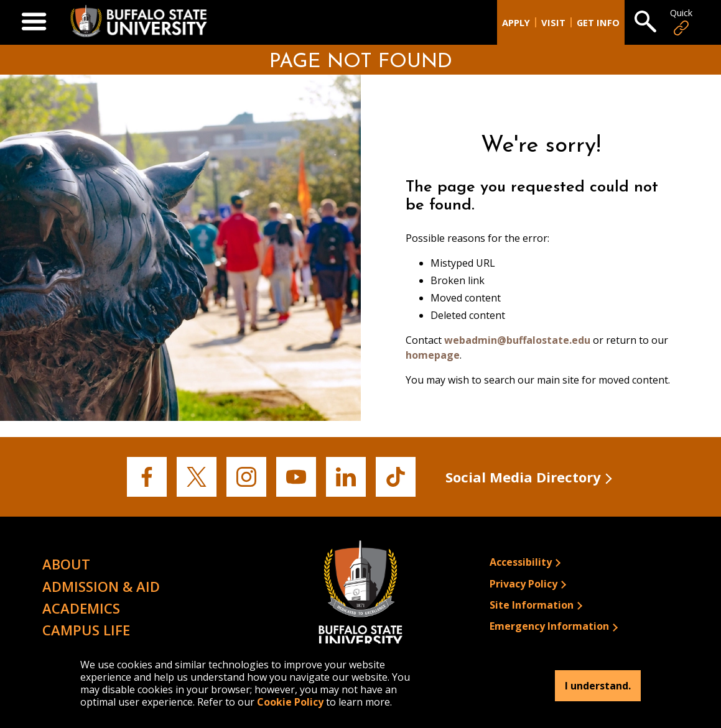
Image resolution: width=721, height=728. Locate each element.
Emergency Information (549, 626)
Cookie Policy (290, 702)
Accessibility (521, 562)
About (66, 564)
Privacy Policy (523, 584)
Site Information (532, 605)
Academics (81, 608)
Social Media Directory (523, 477)
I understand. (598, 686)
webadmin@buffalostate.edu (517, 340)
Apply (516, 23)
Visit (553, 23)
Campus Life (86, 630)
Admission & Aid (101, 586)
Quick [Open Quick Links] (681, 22)
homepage (433, 355)
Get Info (598, 23)
